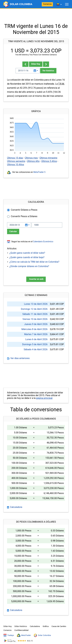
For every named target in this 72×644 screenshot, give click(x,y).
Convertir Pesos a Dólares (24, 216)
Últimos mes (31, 158)
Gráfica (46, 626)
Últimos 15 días (15, 158)
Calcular (13, 231)
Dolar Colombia (42, 635)
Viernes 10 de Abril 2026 (35, 319)
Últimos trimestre (48, 158)
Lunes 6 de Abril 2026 (37, 339)
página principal (44, 398)
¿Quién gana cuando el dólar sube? (27, 253)
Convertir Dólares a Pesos (24, 210)
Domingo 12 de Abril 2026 (34, 309)
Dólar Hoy (36, 64)
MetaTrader (24, 635)
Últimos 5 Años (49, 161)
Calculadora (15, 507)
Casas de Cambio (59, 626)
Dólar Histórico (21, 626)
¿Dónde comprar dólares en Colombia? (29, 266)
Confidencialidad (21, 630)
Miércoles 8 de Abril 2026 (34, 329)
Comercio (47, 4)
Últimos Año (33, 161)
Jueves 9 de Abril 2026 (36, 324)
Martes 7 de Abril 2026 (36, 334)
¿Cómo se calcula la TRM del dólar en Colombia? (34, 262)
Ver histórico (48, 71)
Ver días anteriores (18, 358)
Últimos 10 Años (16, 165)
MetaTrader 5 (39, 172)
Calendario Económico (43, 242)
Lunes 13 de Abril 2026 (36, 304)
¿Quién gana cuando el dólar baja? (27, 257)
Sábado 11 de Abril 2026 (35, 314)
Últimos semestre (16, 161)
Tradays (9, 635)
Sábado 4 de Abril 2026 (36, 349)
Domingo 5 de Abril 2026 (35, 344)
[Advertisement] (36, 16)
